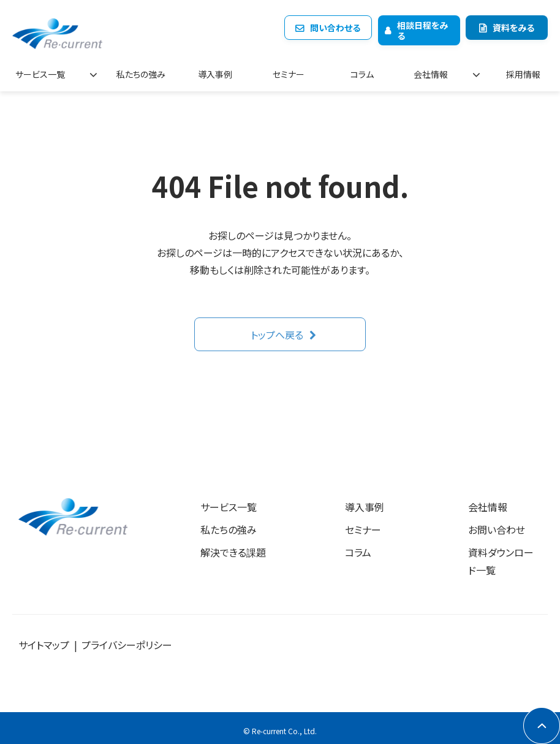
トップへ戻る (277, 330)
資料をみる (513, 28)
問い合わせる (335, 28)
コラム (366, 70)
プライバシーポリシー (127, 640)
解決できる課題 (233, 547)
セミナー (295, 70)
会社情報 (439, 70)
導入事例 (223, 70)
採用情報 (524, 70)
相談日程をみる (422, 30)
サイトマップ (44, 640)
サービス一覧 (44, 70)
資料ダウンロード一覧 (501, 556)
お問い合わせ (497, 525)
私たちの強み (144, 70)
